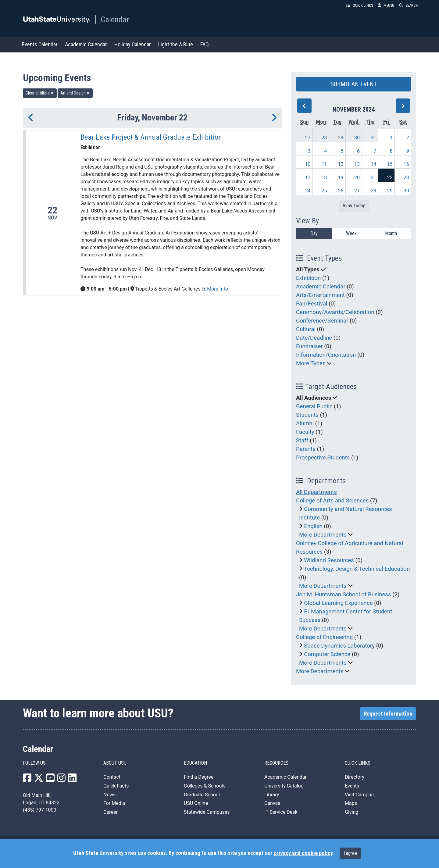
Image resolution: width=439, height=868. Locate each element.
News (109, 795)
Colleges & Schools (205, 786)
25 (324, 191)
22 (390, 178)
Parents (306, 449)
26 (341, 191)
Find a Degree (199, 777)
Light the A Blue (176, 44)
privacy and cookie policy (303, 853)
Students (307, 415)
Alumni (305, 423)
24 (308, 191)
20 (357, 178)
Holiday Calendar (133, 44)
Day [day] (314, 233)
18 (324, 178)
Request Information (388, 714)
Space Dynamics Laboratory (339, 646)
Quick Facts (116, 786)
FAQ (205, 44)
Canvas (272, 803)
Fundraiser (309, 346)
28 (324, 138)
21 (373, 178)
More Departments (323, 535)
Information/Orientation (326, 355)
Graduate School (202, 795)
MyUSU (386, 5)
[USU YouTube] (50, 780)
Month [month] (391, 233)
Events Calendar (40, 44)
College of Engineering (324, 637)
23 (406, 178)
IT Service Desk (281, 812)
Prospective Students (323, 458)
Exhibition (308, 278)
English (313, 526)
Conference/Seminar (322, 321)
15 (390, 164)
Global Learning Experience (338, 603)
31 (373, 138)
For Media (114, 803)
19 (341, 178)
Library (272, 795)
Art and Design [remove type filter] (75, 93)
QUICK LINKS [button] (360, 5)
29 (341, 138)
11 (324, 164)
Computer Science (327, 654)
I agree (350, 853)
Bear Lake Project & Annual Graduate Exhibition (151, 137)
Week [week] (351, 233)
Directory (355, 777)
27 (308, 138)
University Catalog (284, 786)
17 (308, 178)
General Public (314, 406)
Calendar (115, 20)
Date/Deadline (314, 338)
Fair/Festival (312, 304)
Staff (302, 441)
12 (341, 164)
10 (308, 164)
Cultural (306, 329)
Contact (112, 777)
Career (111, 812)
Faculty (305, 432)
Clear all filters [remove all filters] (40, 93)
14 (373, 164)
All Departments (316, 492)
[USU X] (39, 780)
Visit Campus (359, 795)
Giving (352, 812)
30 (357, 138)
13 (357, 164)
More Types (311, 363)
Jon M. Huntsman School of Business (344, 595)
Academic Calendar (86, 44)
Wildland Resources (329, 560)
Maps (351, 803)
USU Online (196, 803)
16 (406, 164)
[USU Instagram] (61, 780)
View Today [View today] (354, 206)
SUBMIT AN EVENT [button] (354, 84)
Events (352, 786)
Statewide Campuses (207, 812)
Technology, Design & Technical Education (357, 569)
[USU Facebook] (27, 780)
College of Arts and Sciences (332, 501)
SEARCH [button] (409, 5)
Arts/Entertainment (320, 295)
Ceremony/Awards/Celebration (335, 312)
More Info (218, 289)
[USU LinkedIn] (72, 780)
